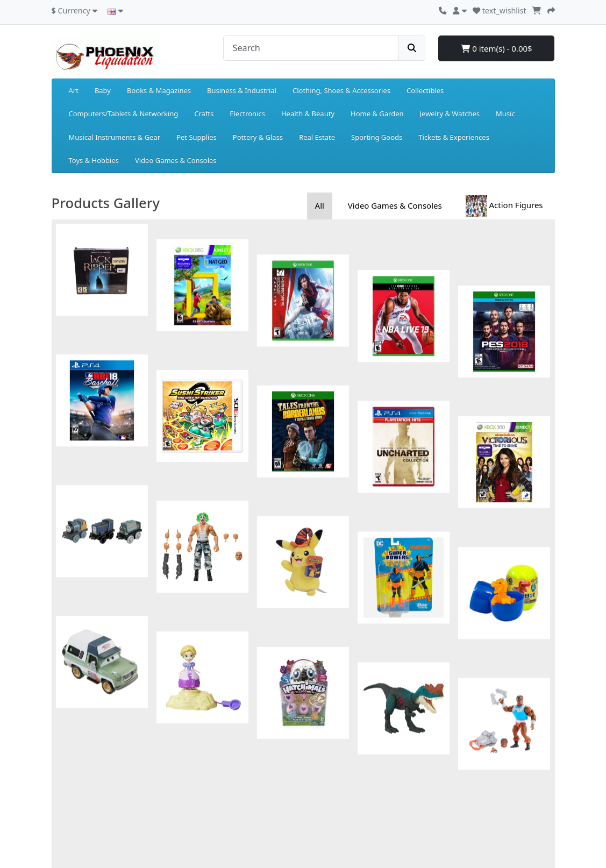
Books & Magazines (159, 90)
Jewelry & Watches (450, 113)
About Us (67, 776)
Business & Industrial (242, 90)
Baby (103, 90)
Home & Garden (377, 113)
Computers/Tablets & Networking (124, 113)
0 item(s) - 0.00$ (496, 48)
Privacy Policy (74, 801)
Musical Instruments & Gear (115, 137)
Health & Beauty (308, 113)
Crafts (204, 113)
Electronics (247, 113)
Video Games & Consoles (176, 160)
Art (74, 90)
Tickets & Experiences (454, 137)
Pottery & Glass (258, 137)
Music (505, 113)
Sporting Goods (377, 137)
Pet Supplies (197, 137)
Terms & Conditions (84, 814)
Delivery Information (85, 788)
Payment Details (78, 751)
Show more (303, 641)
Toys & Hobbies (94, 160)
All (320, 205)
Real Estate (317, 137)
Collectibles (425, 90)
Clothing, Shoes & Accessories (341, 90)
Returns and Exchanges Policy (101, 764)
